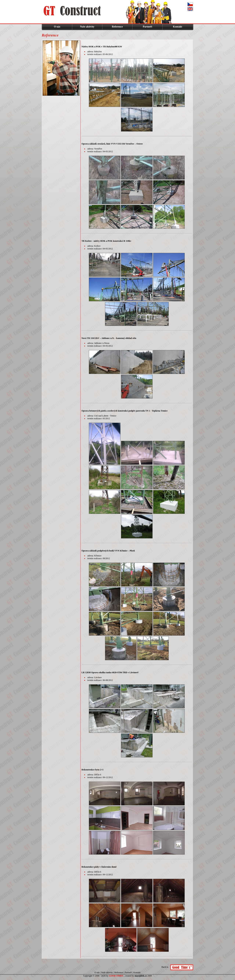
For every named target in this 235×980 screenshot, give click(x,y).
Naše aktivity (87, 27)
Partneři (148, 27)
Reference (117, 27)
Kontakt (178, 27)
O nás (57, 27)
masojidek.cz (141, 976)
